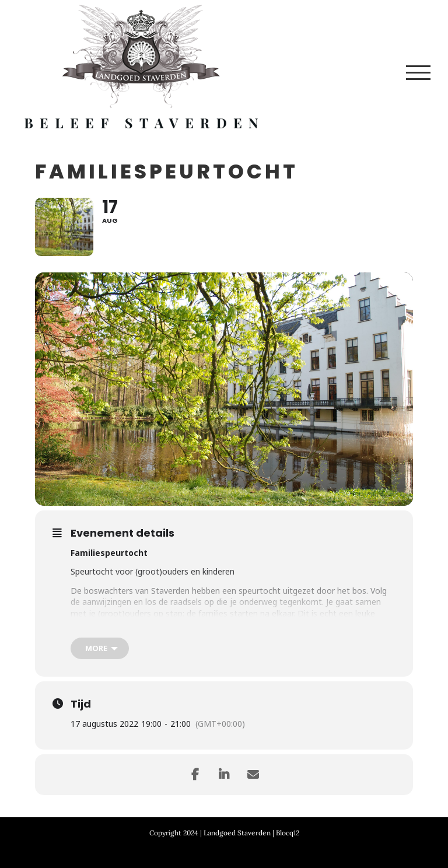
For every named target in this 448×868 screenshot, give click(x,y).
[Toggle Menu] (418, 73)
